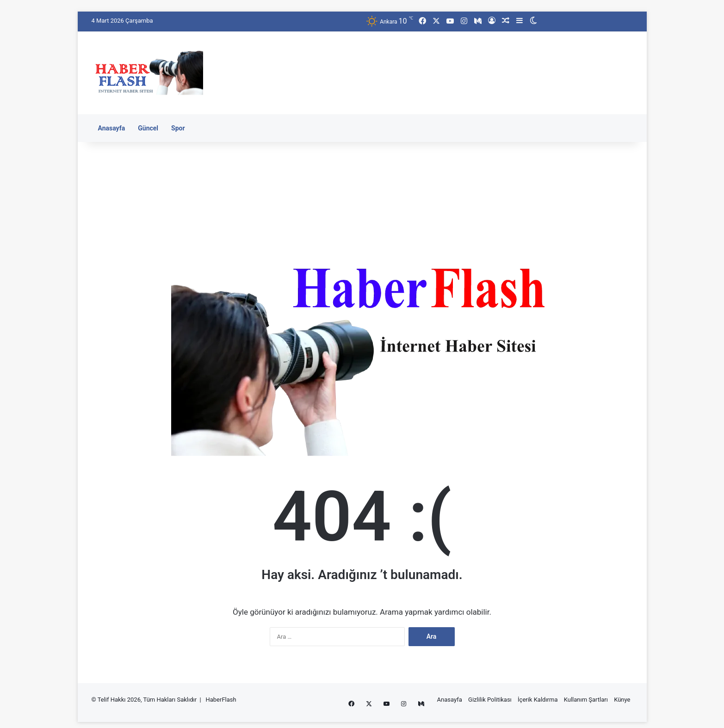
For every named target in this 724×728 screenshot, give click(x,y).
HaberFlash (221, 700)
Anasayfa (112, 128)
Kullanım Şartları (586, 700)
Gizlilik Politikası (490, 700)
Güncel (148, 128)
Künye (622, 700)
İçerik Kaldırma (538, 700)
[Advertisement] (455, 62)
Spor (178, 128)
